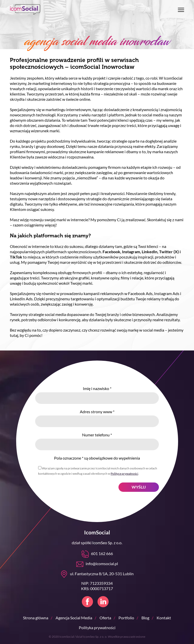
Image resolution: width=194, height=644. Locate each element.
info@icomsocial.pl (102, 563)
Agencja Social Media (74, 618)
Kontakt (164, 618)
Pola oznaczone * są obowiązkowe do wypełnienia (97, 458)
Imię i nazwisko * (97, 388)
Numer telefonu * (97, 435)
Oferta (105, 618)
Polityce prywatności (124, 474)
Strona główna (36, 618)
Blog (145, 618)
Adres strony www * (97, 412)
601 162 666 (102, 553)
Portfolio (126, 618)
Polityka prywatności (97, 627)
